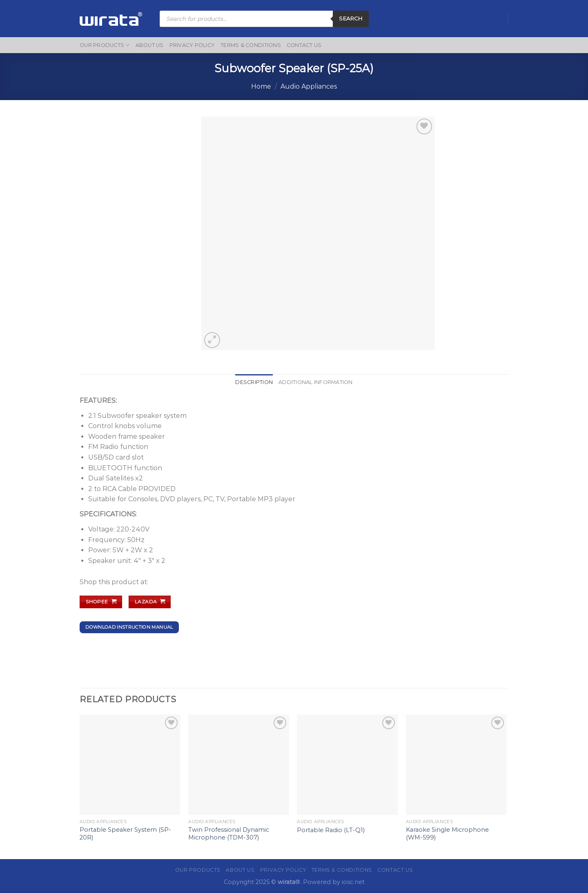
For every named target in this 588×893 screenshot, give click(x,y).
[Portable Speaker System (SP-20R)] (130, 765)
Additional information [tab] (316, 382)
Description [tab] (254, 382)
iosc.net (353, 882)
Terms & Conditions (251, 45)
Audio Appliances (309, 86)
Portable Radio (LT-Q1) (331, 830)
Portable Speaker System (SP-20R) (125, 834)
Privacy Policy (192, 45)
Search (351, 18)
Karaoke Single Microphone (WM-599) (447, 834)
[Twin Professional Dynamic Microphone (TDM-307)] (239, 765)
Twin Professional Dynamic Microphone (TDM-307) (229, 834)
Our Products (105, 45)
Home (261, 86)
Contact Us (304, 45)
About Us (150, 45)
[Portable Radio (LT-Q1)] (347, 765)
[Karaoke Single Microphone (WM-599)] (456, 765)
